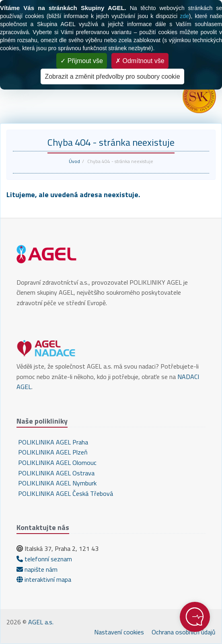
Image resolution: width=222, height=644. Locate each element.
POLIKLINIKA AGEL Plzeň (52, 452)
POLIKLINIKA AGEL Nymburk (57, 483)
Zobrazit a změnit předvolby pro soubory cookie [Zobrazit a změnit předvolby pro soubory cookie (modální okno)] (112, 76)
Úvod (74, 161)
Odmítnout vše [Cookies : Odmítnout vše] (140, 61)
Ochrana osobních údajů (184, 632)
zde (184, 16)
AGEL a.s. (41, 622)
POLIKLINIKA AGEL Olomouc (57, 463)
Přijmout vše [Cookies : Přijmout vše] (81, 61)
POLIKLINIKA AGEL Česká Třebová (65, 493)
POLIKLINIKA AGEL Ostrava (55, 473)
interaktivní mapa (44, 579)
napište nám (37, 569)
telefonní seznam (44, 559)
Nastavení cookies (119, 632)
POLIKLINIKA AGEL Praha (52, 442)
